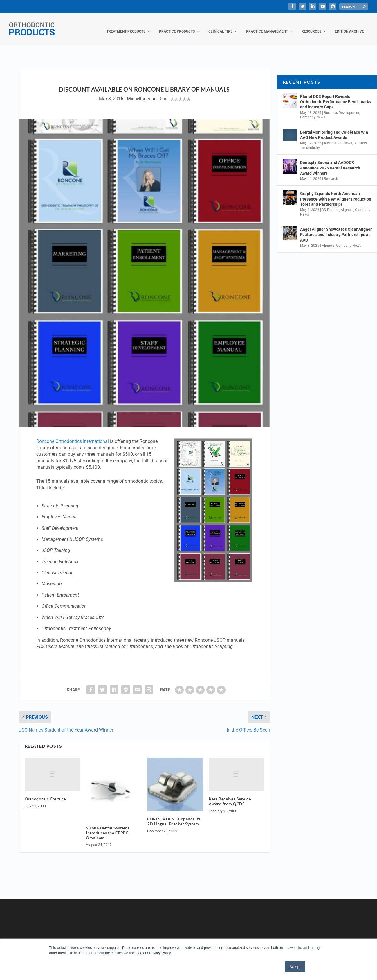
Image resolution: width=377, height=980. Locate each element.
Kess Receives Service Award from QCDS (230, 795)
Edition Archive (349, 26)
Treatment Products (126, 26)
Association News (338, 137)
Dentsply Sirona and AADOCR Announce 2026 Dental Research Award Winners (330, 162)
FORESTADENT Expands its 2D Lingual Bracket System (174, 816)
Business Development (342, 107)
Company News (313, 111)
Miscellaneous (142, 93)
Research (331, 173)
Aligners (347, 204)
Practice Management (267, 26)
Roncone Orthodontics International (73, 436)
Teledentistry (310, 142)
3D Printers (331, 204)
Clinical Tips (220, 26)
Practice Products (177, 26)
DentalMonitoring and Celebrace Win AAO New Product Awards (334, 129)
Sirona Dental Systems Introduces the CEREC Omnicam (108, 827)
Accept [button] (295, 967)
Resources (311, 26)
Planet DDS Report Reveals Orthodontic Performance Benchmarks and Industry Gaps (335, 96)
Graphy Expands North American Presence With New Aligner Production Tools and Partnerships (336, 193)
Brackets (360, 137)
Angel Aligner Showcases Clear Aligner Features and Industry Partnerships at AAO (336, 229)
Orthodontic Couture (45, 793)
